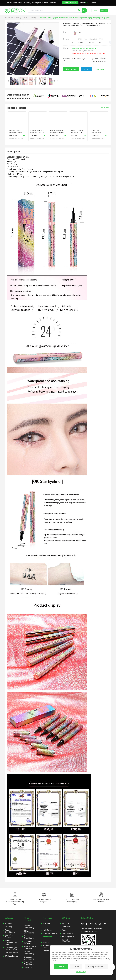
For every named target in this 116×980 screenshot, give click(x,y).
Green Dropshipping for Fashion (11, 942)
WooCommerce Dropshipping (30, 948)
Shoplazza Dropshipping (29, 958)
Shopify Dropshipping (29, 927)
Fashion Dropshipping (10, 931)
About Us (66, 923)
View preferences (96, 967)
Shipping (66, 48)
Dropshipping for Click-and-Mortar (11, 949)
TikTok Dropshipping (29, 932)
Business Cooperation (48, 947)
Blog (45, 927)
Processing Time (66, 59)
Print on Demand (11, 953)
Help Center (48, 930)
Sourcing (8, 923)
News (64, 930)
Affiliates (46, 942)
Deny (76, 967)
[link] (9, 18)
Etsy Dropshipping (29, 937)
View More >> (104, 108)
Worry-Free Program (9, 936)
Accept (61, 967)
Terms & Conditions (66, 941)
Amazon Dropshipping (29, 953)
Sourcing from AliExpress (29, 942)
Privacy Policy (81, 972)
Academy (47, 923)
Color (64, 32)
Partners (46, 951)
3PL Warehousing (12, 956)
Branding (8, 927)
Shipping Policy (68, 937)
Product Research (50, 933)
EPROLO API (29, 967)
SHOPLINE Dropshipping (29, 963)
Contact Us (66, 927)
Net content (67, 39)
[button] (111, 42)
